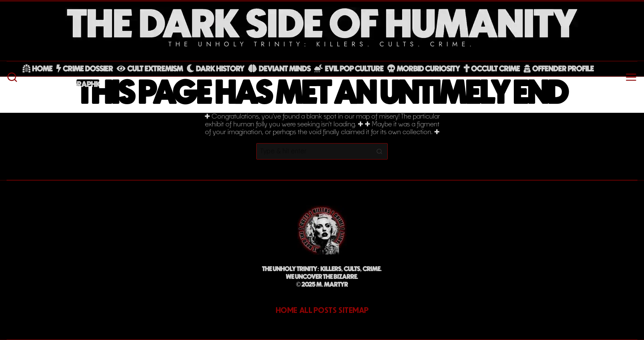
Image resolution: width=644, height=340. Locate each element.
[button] (379, 151)
